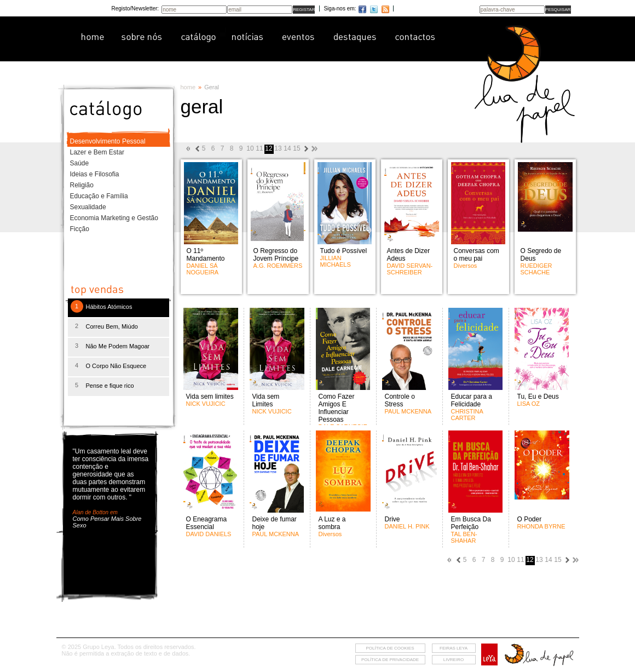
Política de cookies (390, 648)
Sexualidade (88, 207)
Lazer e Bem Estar (97, 152)
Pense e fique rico (110, 386)
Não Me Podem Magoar (118, 346)
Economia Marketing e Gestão (114, 218)
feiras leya (454, 648)
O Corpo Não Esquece (116, 366)
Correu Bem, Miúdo (112, 326)
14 (287, 148)
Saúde (80, 163)
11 (259, 148)
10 (250, 148)
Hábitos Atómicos (109, 307)
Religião (82, 185)
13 (278, 148)
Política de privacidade (390, 660)
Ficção (80, 229)
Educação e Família (99, 196)
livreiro (454, 660)
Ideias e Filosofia (95, 174)
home (188, 87)
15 (296, 148)
